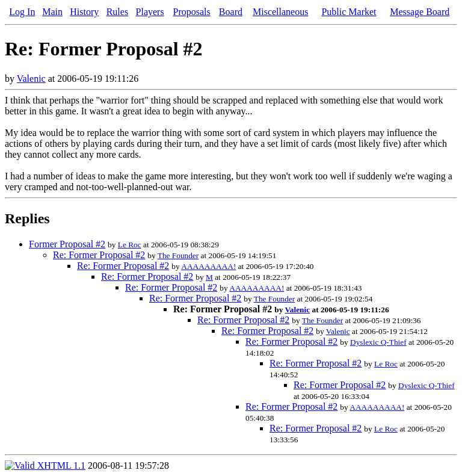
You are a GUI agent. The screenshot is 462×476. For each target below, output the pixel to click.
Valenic (31, 79)
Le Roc (130, 245)
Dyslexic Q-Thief (378, 342)
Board (231, 12)
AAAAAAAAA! (208, 266)
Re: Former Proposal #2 (99, 255)
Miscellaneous (280, 12)
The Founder (178, 255)
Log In (22, 12)
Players (150, 12)
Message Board (420, 12)
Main (52, 12)
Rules (117, 12)
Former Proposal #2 (67, 244)
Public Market (349, 12)
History (84, 12)
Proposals (192, 12)
